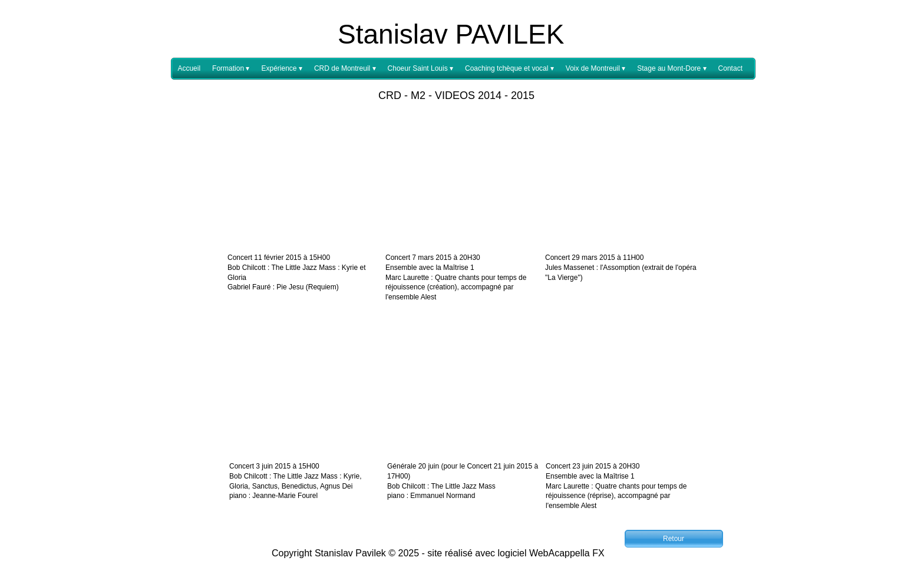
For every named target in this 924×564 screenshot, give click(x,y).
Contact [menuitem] (730, 68)
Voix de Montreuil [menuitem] (595, 69)
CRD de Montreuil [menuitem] (345, 69)
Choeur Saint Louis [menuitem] (420, 69)
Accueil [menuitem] (189, 68)
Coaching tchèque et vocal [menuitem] (509, 69)
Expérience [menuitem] (281, 69)
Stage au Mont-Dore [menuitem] (671, 69)
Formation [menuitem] (231, 69)
